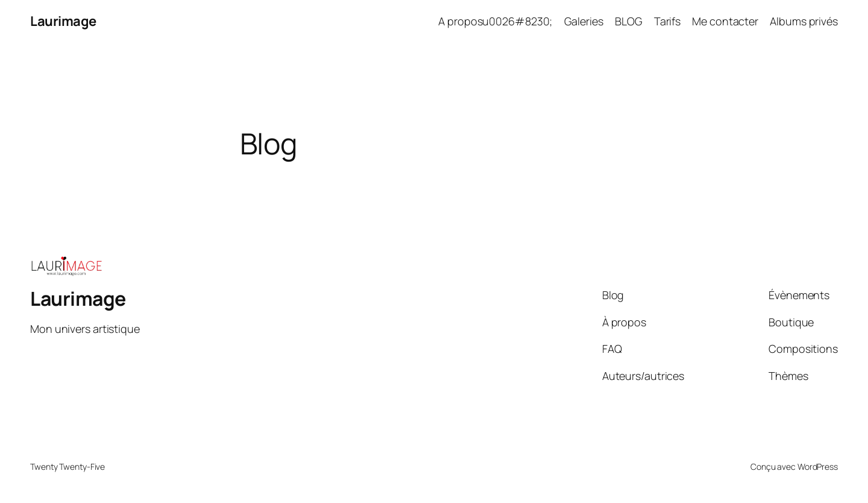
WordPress (818, 467)
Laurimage (63, 21)
